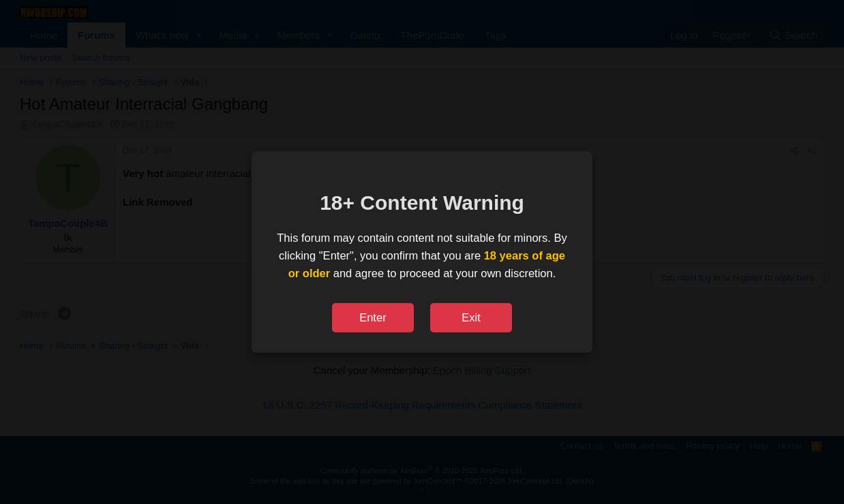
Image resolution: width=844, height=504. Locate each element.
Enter (373, 317)
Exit (471, 317)
